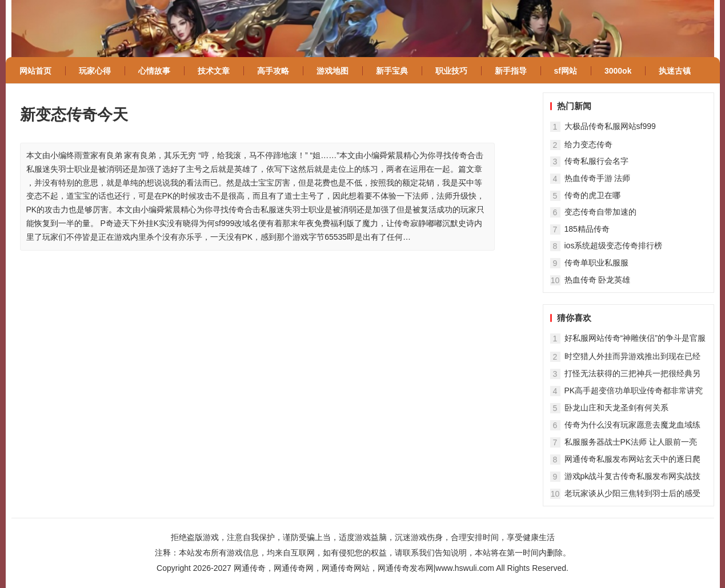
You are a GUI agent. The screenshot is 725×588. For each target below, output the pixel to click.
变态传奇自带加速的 (600, 212)
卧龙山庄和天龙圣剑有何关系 (616, 408)
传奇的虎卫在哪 (592, 195)
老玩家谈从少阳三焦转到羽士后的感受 (632, 493)
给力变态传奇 (588, 144)
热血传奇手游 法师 (598, 178)
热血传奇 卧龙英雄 (598, 280)
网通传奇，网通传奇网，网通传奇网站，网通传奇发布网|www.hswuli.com (364, 568)
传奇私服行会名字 (596, 161)
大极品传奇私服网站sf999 (610, 126)
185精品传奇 (587, 229)
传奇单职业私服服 (596, 263)
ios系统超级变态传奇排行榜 (614, 245)
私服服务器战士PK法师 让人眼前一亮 (631, 442)
